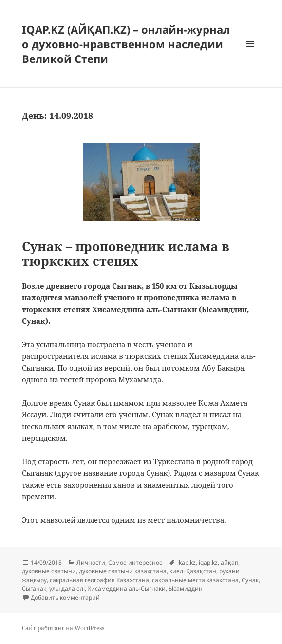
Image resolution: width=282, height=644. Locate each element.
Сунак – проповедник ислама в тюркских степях (126, 254)
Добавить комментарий (65, 597)
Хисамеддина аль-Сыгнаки (127, 589)
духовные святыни (49, 571)
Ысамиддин (186, 589)
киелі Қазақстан (193, 571)
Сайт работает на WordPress (63, 628)
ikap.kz (187, 562)
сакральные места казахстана (195, 580)
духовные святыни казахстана (123, 571)
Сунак (250, 580)
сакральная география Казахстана (99, 580)
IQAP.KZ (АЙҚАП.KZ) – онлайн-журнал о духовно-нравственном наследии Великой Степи (126, 44)
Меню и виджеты (250, 54)
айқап (229, 562)
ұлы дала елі (67, 589)
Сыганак (34, 589)
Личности (91, 562)
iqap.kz (208, 562)
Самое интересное (135, 562)
